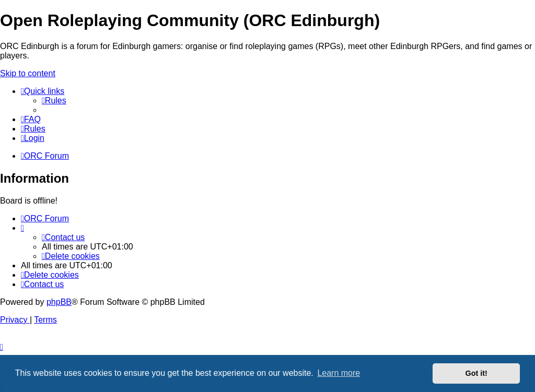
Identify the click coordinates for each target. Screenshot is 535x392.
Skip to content (28, 73)
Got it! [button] (476, 373)
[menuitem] (54, 100)
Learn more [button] (339, 373)
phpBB (59, 302)
